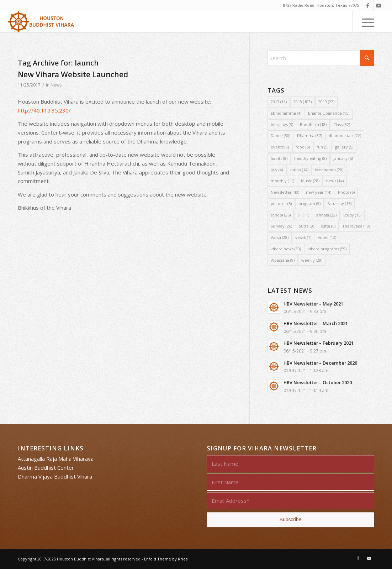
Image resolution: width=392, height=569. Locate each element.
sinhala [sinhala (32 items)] (326, 215)
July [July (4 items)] (277, 170)
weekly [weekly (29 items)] (312, 260)
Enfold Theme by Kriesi (166, 559)
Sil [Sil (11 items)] (303, 215)
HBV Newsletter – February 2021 (319, 343)
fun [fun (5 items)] (322, 147)
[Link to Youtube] (379, 5)
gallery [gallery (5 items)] (344, 147)
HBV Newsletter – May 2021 (313, 304)
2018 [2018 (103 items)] (303, 102)
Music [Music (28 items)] (310, 181)
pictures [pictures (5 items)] (281, 203)
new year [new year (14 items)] (319, 192)
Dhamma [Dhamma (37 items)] (309, 135)
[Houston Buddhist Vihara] (41, 22)
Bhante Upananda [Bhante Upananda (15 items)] (329, 113)
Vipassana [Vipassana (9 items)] (283, 260)
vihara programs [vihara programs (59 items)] (327, 249)
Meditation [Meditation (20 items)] (329, 170)
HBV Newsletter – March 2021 (316, 323)
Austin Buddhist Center (46, 468)
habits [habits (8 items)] (279, 158)
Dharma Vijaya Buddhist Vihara (55, 476)
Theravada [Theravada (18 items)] (356, 226)
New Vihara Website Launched (73, 74)
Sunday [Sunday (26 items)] (281, 226)
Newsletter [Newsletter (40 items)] (285, 192)
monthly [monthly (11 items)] (282, 181)
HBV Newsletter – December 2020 (320, 363)
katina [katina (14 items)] (299, 170)
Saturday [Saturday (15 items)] (339, 203)
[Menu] (368, 22)
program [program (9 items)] (309, 203)
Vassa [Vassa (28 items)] (280, 237)
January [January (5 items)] (343, 158)
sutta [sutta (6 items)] (328, 226)
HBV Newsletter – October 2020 (318, 382)
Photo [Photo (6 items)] (346, 192)
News (56, 85)
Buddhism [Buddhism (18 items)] (313, 124)
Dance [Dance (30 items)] (280, 135)
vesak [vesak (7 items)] (303, 237)
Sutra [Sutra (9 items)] (306, 226)
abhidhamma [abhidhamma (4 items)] (286, 113)
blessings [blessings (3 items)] (282, 124)
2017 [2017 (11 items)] (279, 102)
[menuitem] (368, 22)
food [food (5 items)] (303, 147)
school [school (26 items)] (281, 215)
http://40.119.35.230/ (44, 110)
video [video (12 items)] (327, 237)
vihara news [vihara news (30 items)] (286, 249)
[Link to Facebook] (368, 5)
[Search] (321, 58)
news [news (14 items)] (335, 181)
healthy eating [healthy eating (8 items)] (310, 158)
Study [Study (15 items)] (352, 215)
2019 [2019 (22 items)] (326, 102)
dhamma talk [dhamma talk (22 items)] (345, 135)
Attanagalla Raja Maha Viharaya (56, 459)
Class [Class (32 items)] (342, 124)
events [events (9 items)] (280, 147)
